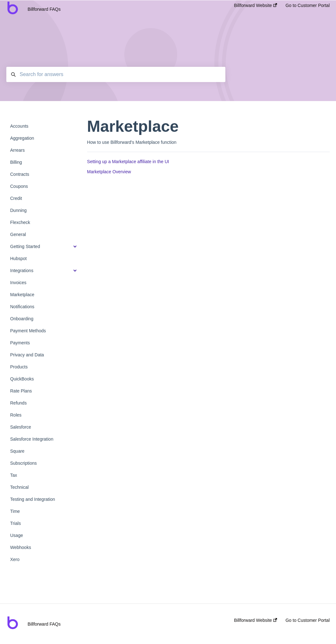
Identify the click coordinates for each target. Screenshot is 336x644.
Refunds (18, 403)
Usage (16, 535)
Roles (16, 415)
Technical (19, 487)
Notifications (22, 307)
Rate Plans (21, 391)
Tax (14, 475)
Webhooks (21, 547)
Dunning (18, 210)
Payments (20, 343)
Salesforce (21, 427)
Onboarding (22, 319)
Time (15, 511)
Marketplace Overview (109, 172)
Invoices (18, 283)
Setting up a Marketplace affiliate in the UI (128, 162)
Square (17, 451)
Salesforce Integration (32, 439)
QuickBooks (22, 379)
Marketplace (22, 295)
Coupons (19, 186)
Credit (16, 198)
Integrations (22, 271)
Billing (16, 162)
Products (19, 367)
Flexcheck (20, 222)
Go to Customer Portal (308, 5)
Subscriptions (23, 463)
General (18, 234)
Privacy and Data (27, 355)
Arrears (17, 150)
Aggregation (22, 138)
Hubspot (18, 258)
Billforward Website (255, 5)
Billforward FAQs (44, 9)
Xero (15, 559)
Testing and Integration (33, 499)
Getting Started (25, 246)
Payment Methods (28, 331)
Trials (16, 523)
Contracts (20, 174)
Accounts (19, 126)
